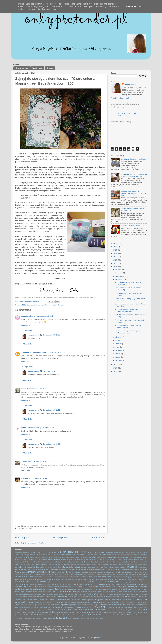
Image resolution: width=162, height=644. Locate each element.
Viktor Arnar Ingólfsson (80, 615)
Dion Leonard (51, 567)
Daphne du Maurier (103, 564)
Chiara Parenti (107, 562)
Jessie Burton (106, 577)
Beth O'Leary (73, 560)
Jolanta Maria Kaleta (57, 579)
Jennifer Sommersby (60, 577)
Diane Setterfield (30, 567)
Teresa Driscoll (139, 610)
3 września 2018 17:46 (50, 428)
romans (139, 605)
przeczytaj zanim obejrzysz (115, 602)
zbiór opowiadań (74, 618)
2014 (59, 552)
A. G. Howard (99, 552)
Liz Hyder (93, 589)
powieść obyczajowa (25, 602)
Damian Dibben (71, 564)
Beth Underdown (33, 305)
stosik (70, 610)
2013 (54, 552)
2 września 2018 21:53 (52, 371)
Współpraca (37, 68)
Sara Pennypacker (82, 607)
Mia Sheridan (66, 594)
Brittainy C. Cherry (115, 560)
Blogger (99, 638)
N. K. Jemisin (109, 594)
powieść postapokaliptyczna (43, 602)
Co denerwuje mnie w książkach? (134, 159)
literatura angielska (113, 584)
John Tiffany (46, 579)
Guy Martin (125, 572)
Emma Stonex (88, 569)
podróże (53, 600)
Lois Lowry (99, 589)
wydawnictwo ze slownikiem (39, 618)
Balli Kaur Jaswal (142, 557)
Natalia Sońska (126, 594)
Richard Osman (80, 605)
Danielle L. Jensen (91, 564)
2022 (116, 253)
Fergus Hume (61, 572)
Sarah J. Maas (101, 607)
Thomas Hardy (31, 612)
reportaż (72, 605)
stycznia (119, 360)
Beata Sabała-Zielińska (41, 560)
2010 (42, 552)
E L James (123, 567)
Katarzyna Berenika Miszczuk (118, 579)
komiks (85, 582)
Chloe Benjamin (116, 562)
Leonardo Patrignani (72, 584)
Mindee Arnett (82, 594)
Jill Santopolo (116, 577)
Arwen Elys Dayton (123, 557)
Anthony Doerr (92, 557)
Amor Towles (107, 555)
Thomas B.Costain (21, 612)
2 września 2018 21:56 (52, 410)
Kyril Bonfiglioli (30, 584)
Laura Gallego (40, 584)
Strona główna (22, 68)
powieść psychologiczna (61, 602)
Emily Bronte (59, 569)
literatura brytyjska (141, 584)
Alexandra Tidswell (46, 555)
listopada (119, 273)
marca (118, 354)
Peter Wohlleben (27, 600)
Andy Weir (26, 557)
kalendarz (106, 579)
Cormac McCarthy (25, 564)
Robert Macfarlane (119, 605)
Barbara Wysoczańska (22, 560)
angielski (38, 557)
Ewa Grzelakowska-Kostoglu (133, 569)
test (146, 610)
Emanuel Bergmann (38, 569)
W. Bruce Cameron (95, 615)
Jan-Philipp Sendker (119, 574)
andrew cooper (137, 555)
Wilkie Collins (125, 615)
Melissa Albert (57, 594)
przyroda (137, 602)
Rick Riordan (89, 605)
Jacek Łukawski (68, 574)
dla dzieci (59, 567)
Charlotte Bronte (96, 562)
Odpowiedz (26, 325)
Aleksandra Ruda (35, 555)
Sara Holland (71, 607)
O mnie (50, 68)
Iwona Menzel (49, 574)
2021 (116, 257)
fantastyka (24, 572)
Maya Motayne (37, 594)
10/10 (17, 552)
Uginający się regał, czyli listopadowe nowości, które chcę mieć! (133, 193)
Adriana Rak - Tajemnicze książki (35, 353)
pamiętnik (109, 597)
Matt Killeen (106, 592)
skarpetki (35, 610)
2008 (35, 552)
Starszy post (98, 538)
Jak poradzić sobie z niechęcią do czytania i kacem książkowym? (134, 175)
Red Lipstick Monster (53, 605)
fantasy (54, 572)
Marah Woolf (127, 589)
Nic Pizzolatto (143, 594)
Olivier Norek (86, 597)
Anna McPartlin (54, 557)
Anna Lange (45, 557)
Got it (142, 6)
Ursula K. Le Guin (137, 612)
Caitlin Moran (42, 562)
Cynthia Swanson (52, 564)
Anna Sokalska (74, 557)
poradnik (85, 600)
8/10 (93, 552)
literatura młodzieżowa (90, 587)
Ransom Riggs (32, 605)
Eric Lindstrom (108, 569)
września (119, 279)
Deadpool (129, 564)
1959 (21, 552)
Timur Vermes (82, 612)
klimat (54, 582)
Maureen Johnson (127, 592)
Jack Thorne (87, 574)
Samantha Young (61, 607)
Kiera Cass (32, 582)
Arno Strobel (101, 557)
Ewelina (25, 478)
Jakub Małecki (97, 574)
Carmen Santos (51, 562)
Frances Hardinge (86, 572)
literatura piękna (133, 587)
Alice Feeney (57, 555)
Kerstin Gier (23, 582)
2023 (116, 250)
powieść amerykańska (96, 600)
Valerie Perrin (36, 615)
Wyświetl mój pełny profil (120, 98)
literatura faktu (21, 587)
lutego (118, 357)
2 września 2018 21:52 (52, 335)
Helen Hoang (133, 572)
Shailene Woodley (138, 607)
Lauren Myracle (49, 584)
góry (120, 572)
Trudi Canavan (104, 612)
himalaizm (18, 574)
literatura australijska (127, 584)
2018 (24, 305)
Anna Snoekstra (64, 557)
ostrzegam (103, 597)
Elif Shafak (18, 569)
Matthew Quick (116, 592)
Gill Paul (115, 572)
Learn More (130, 6)
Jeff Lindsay (30, 577)
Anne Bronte (83, 557)
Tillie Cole (75, 612)
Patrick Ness (117, 597)
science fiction (122, 607)
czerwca (119, 344)
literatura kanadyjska (61, 587)
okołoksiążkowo (62, 596)
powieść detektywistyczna (113, 600)
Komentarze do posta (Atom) (36, 543)
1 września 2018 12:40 (57, 353)
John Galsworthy (138, 577)
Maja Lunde (119, 589)
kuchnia (23, 584)
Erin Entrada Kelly (118, 569)
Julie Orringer (87, 579)
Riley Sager (98, 605)
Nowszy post (22, 538)
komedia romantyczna (76, 582)
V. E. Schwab (26, 615)
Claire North (130, 562)
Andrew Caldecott (126, 555)
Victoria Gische (67, 615)
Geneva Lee (108, 572)
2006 (31, 552)
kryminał (114, 582)
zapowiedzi (61, 618)
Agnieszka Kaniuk (29, 316)
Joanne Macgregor (126, 577)
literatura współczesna (74, 589)
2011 (45, 552)
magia (113, 589)
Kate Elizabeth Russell (135, 579)
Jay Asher (139, 574)
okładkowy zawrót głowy (47, 596)
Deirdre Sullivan (137, 564)
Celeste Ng (73, 562)
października (120, 276)
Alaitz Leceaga (24, 555)
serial (130, 607)
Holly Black (26, 574)
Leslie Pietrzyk (83, 584)
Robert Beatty (107, 605)
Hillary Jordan (143, 572)
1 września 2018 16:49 (36, 389)
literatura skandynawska (49, 589)
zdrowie (82, 618)
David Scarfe (122, 564)
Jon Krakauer (69, 579)
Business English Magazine (135, 560)
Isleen (24, 389)
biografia (91, 560)
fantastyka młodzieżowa (39, 572)
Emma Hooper (79, 569)
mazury (44, 594)
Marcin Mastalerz (137, 589)
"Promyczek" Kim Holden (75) (132, 226)
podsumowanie (61, 600)
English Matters (98, 569)
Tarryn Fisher (130, 610)
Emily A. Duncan (49, 569)
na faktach (45, 305)
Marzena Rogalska (97, 592)
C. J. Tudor (34, 562)
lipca (117, 340)
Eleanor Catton (142, 567)
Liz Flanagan (86, 589)
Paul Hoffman (126, 597)
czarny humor (62, 564)
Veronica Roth (46, 615)
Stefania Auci (52, 610)
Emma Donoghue (69, 569)
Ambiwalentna (27, 462)
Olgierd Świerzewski (75, 597)
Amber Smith (97, 555)
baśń (31, 559)
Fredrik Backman (98, 572)
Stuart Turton (78, 610)
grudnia (119, 270)
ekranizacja (132, 567)
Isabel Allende (39, 574)
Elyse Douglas (27, 569)
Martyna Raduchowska (82, 592)
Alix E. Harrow (76, 555)
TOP (89, 612)
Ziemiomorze (89, 618)
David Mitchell (113, 564)
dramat (117, 567)
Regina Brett (64, 605)
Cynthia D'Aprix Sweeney (38, 564)
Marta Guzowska (57, 592)
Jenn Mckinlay (39, 577)
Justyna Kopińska (97, 579)
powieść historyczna (57, 305)
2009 (38, 552)
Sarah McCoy (113, 607)
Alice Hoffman (66, 555)
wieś (110, 615)
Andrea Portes (116, 555)
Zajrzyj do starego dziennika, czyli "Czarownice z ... (128, 332)
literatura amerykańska (97, 584)
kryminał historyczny (124, 582)
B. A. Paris (133, 557)
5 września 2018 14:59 (42, 462)
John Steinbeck (37, 579)
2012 (50, 552)
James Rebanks (107, 574)
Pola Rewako (72, 600)
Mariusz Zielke (47, 592)
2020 (116, 260)
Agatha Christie (125, 552)
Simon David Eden (26, 610)
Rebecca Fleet (42, 605)
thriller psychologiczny (64, 612)
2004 (27, 552)
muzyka (101, 594)
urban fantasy (127, 612)
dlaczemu (95, 567)
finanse (71, 572)
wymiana (51, 618)
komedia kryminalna (62, 582)
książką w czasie (136, 582)
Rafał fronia (24, 605)
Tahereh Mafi (114, 610)
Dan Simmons (80, 564)
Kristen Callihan (100, 582)
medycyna (50, 594)
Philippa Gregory (39, 600)
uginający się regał (116, 612)
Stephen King (62, 610)
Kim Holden (40, 582)
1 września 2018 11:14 (45, 316)
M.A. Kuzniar (107, 589)
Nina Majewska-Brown (30, 597)
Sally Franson (40, 607)
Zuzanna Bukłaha (99, 618)
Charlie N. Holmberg (83, 562)
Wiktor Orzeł (116, 615)
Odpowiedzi (29, 330)
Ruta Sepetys (23, 607)
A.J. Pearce (108, 552)
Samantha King (50, 607)
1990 (24, 552)
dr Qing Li (112, 567)
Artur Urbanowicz (111, 557)
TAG (107, 610)
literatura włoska (62, 589)
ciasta (124, 562)
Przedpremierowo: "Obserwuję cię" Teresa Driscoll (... (128, 326)
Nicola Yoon (19, 597)
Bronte (124, 560)
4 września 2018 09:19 (52, 444)
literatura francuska (34, 587)
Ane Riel (32, 557)
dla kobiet (66, 567)
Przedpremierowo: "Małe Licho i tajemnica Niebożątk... (127, 310)
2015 (116, 371)
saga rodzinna (32, 607)
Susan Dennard (88, 610)
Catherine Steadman (62, 562)
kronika (108, 582)
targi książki (122, 610)
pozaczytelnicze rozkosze (96, 602)
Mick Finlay (74, 594)
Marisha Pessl (38, 592)
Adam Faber (116, 552)
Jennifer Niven (49, 577)
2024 (116, 247)
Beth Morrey (65, 560)
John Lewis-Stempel (26, 579)
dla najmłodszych (87, 567)
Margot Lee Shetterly (26, 592)
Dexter (23, 567)
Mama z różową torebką (31, 428)
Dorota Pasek (103, 567)
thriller (53, 612)
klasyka (48, 582)
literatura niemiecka (105, 587)
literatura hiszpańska (47, 587)
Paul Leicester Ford (137, 597)
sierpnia (119, 337)
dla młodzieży (75, 567)
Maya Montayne (27, 594)
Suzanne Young (99, 610)
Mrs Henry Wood (92, 594)
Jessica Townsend (95, 577)
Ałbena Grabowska (87, 555)
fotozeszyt (77, 572)
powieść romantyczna (78, 602)
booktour (105, 560)
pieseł (47, 600)
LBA (63, 584)
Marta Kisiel (68, 591)
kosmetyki (91, 582)
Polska (79, 600)
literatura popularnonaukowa (30, 589)
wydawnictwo (27, 618)
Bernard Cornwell (54, 560)
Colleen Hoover (139, 562)
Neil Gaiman (134, 594)
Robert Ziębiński (131, 605)
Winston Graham (136, 615)
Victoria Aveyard (57, 615)
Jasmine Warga (131, 574)
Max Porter (19, 594)
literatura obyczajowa (119, 587)
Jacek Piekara (79, 574)
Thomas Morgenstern (43, 612)
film (67, 572)
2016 (116, 368)
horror (32, 574)
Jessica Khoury (83, 577)
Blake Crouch (98, 560)
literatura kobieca (74, 587)
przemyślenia (129, 602)
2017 (116, 365)
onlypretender (33, 335)
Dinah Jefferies (41, 567)
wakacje (106, 615)
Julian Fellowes (78, 579)
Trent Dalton (95, 612)
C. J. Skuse (27, 562)
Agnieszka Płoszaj (136, 552)
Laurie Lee (58, 584)
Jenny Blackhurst (72, 577)
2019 (116, 263)
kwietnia (119, 350)
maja (118, 347)
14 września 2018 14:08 (38, 478)
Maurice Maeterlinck (140, 592)
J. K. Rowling (58, 574)
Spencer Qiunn (43, 610)
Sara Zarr (92, 607)
